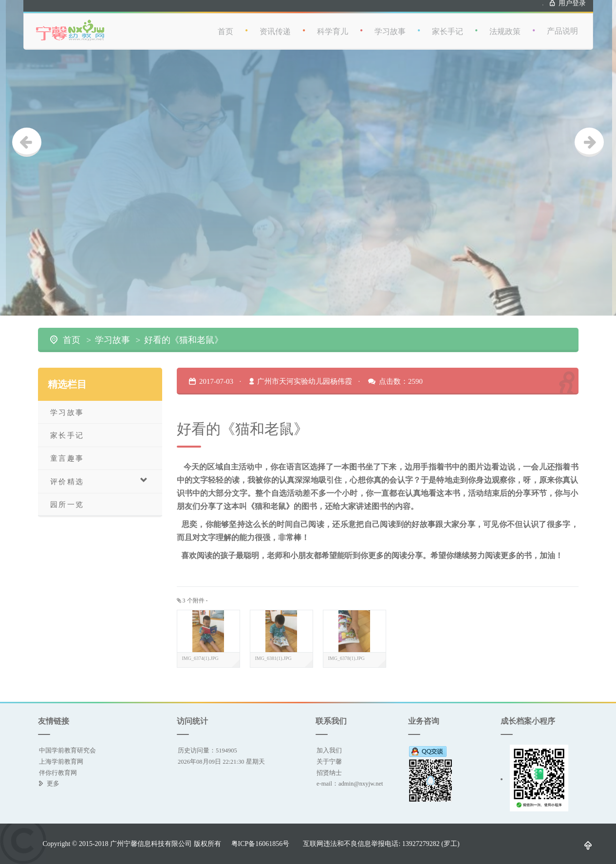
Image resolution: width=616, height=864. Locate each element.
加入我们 (329, 750)
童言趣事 (67, 458)
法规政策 (505, 25)
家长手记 (448, 25)
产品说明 (562, 24)
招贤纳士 (329, 773)
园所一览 (67, 504)
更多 (53, 783)
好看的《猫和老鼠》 (184, 340)
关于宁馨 (329, 761)
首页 (225, 25)
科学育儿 (333, 25)
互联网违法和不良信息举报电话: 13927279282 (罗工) (381, 844)
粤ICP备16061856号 (261, 844)
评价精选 (100, 481)
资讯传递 (275, 25)
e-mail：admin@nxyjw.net (350, 783)
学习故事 (390, 25)
